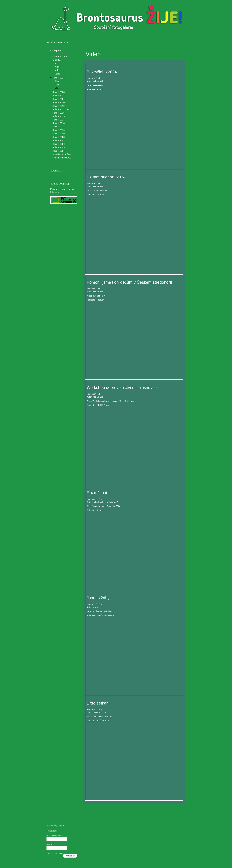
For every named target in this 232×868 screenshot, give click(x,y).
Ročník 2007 (59, 140)
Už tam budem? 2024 (106, 177)
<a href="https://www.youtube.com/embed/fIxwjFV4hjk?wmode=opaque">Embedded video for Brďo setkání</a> (134, 759)
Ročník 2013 (59, 123)
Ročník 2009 (59, 134)
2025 (55, 63)
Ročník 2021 (59, 99)
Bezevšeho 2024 (102, 72)
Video (57, 70)
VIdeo (57, 88)
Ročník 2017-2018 (61, 109)
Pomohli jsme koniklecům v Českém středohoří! (129, 282)
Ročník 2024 (62, 43)
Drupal (61, 826)
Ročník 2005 (59, 147)
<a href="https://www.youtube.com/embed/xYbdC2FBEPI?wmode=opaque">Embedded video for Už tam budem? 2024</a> (134, 233)
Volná (57, 74)
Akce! (57, 67)
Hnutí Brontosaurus (62, 158)
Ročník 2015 (59, 116)
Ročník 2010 (59, 130)
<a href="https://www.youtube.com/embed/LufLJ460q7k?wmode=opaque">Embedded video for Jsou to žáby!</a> (134, 654)
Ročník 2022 (59, 95)
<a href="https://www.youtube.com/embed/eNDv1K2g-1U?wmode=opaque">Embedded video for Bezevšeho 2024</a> (134, 128)
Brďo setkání (98, 703)
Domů (50, 43)
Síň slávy (57, 60)
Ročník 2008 (59, 137)
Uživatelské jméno (56, 835)
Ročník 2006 (59, 144)
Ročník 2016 (59, 113)
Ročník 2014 (59, 120)
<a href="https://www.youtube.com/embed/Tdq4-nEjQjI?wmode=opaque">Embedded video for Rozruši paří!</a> (134, 548)
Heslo (50, 844)
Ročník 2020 (59, 102)
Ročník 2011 (59, 127)
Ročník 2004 (59, 151)
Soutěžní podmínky (62, 154)
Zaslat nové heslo (55, 854)
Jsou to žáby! (99, 598)
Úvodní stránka (60, 56)
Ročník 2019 (59, 106)
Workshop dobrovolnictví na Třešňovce (122, 388)
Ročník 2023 (59, 92)
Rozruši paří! (98, 493)
